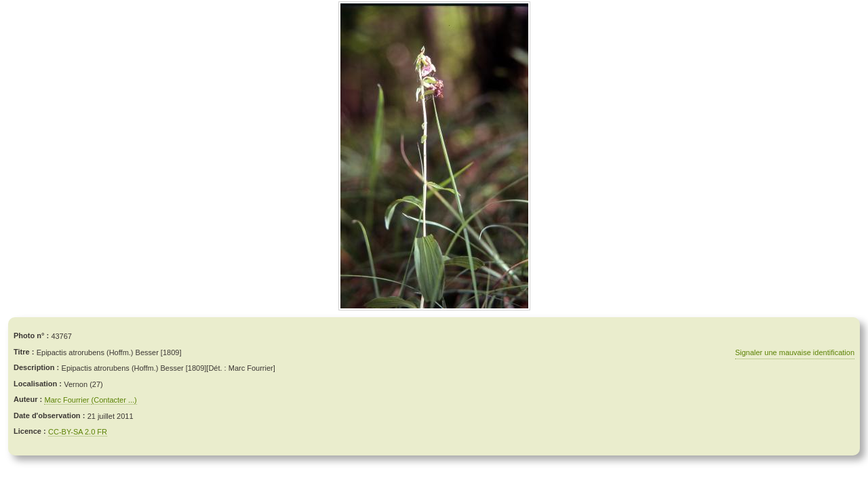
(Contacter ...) (114, 400)
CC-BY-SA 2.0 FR (78, 432)
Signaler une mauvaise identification (795, 352)
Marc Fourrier (67, 400)
